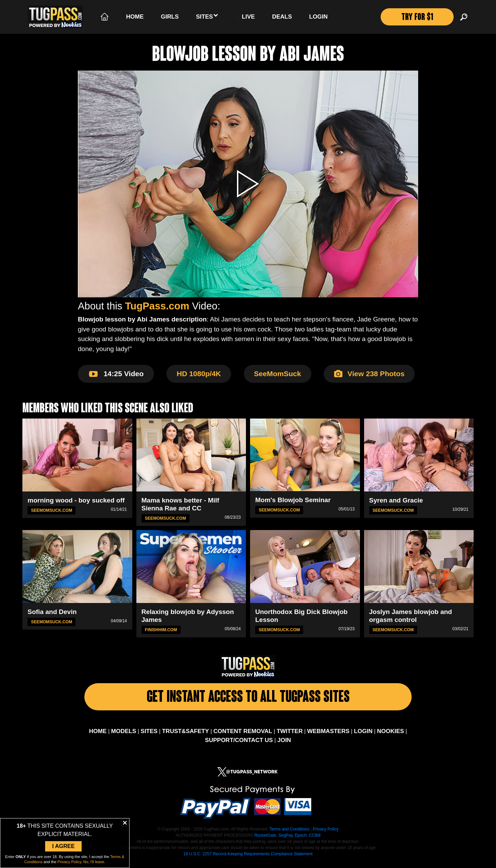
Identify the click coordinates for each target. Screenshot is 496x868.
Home (135, 17)
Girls (170, 17)
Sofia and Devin (52, 612)
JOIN (284, 745)
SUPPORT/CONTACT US (239, 745)
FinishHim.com (161, 629)
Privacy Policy (326, 835)
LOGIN (363, 737)
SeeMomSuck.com (51, 510)
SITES (149, 737)
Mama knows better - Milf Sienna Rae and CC (180, 504)
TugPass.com (157, 306)
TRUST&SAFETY (185, 737)
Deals (282, 17)
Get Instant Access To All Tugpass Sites (248, 700)
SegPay (285, 841)
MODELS (124, 737)
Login (319, 17)
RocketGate (265, 841)
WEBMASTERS (328, 737)
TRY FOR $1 (416, 18)
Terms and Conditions (289, 835)
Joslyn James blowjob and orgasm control (411, 616)
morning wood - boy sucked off (76, 500)
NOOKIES (391, 737)
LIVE (245, 17)
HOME (98, 737)
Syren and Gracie (396, 500)
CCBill (315, 841)
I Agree (63, 846)
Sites (207, 16)
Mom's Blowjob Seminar (293, 500)
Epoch (301, 841)
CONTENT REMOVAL (243, 737)
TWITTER (290, 737)
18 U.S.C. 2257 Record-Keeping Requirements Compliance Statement (248, 859)
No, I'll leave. (94, 862)
